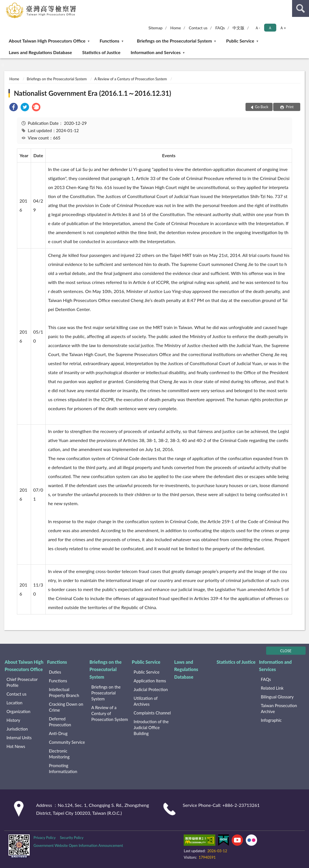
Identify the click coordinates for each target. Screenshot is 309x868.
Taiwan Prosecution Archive (279, 708)
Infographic (271, 720)
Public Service (240, 41)
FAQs (220, 28)
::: (5, 4)
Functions (109, 41)
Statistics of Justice (101, 52)
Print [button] (289, 107)
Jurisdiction (17, 729)
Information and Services (156, 52)
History (13, 720)
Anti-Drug (58, 733)
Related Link (272, 688)
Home (176, 28)
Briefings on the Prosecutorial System (174, 41)
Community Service (67, 742)
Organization (18, 711)
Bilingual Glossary (277, 697)
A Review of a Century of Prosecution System (131, 79)
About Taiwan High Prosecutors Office (47, 41)
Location (14, 703)
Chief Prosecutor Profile (22, 682)
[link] (14, 108)
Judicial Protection (151, 689)
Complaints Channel (152, 713)
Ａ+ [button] (283, 28)
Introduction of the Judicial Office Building (151, 727)
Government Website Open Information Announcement (78, 845)
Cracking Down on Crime (66, 707)
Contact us (198, 28)
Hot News (16, 746)
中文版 (238, 28)
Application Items (150, 681)
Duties (55, 672)
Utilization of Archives (146, 701)
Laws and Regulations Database (40, 52)
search (301, 8)
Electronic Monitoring (59, 754)
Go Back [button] (262, 107)
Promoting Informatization (63, 768)
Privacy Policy (45, 838)
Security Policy (72, 838)
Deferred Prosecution (60, 722)
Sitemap (155, 28)
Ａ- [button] (257, 28)
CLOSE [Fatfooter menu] (286, 651)
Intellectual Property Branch (64, 692)
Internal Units (19, 738)
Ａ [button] (270, 28)
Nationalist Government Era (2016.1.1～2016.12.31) (92, 93)
